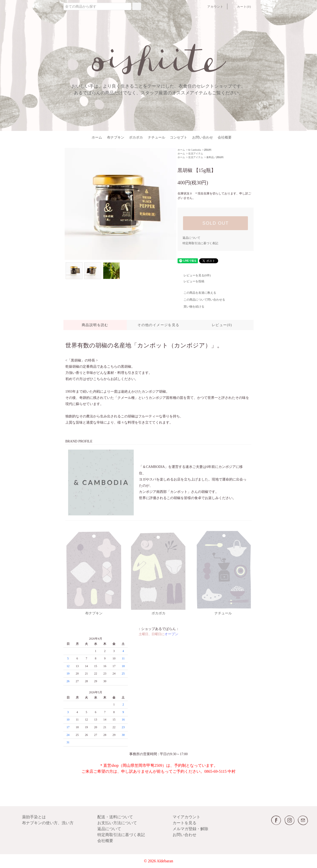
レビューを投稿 (191, 281)
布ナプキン (116, 137)
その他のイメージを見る (158, 325)
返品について (191, 238)
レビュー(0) (222, 325)
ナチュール (157, 137)
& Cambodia (195, 150)
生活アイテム (196, 154)
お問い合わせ (203, 137)
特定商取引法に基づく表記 (200, 243)
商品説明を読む (95, 325)
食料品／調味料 (215, 157)
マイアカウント (186, 817)
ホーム (97, 137)
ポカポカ (136, 137)
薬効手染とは (34, 817)
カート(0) (241, 7)
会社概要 (225, 137)
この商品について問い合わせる (201, 300)
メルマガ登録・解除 (190, 829)
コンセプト (179, 137)
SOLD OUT (215, 223)
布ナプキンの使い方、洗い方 (48, 823)
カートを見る (185, 823)
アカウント (212, 7)
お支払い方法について (117, 823)
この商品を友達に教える (197, 293)
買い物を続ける (191, 307)
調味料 (208, 150)
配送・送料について (115, 817)
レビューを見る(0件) (194, 275)
